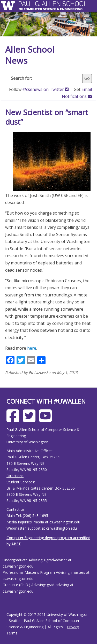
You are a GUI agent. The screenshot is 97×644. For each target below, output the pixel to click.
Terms (12, 633)
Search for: (21, 78)
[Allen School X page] (30, 420)
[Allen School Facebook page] (14, 420)
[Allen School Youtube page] (47, 420)
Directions (15, 476)
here (32, 348)
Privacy (73, 627)
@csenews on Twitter (46, 89)
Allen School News (30, 55)
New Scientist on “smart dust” (47, 117)
